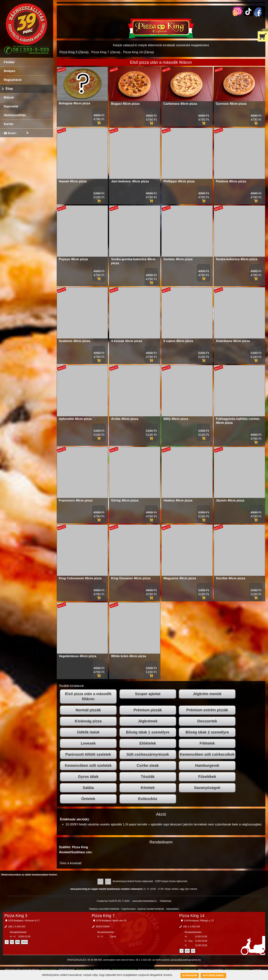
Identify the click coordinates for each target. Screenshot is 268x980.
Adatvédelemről (213, 975)
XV (193, 951)
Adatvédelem (172, 909)
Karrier (9, 124)
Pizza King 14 (192, 916)
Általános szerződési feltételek (104, 909)
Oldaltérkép (166, 901)
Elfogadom (190, 975)
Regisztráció (13, 80)
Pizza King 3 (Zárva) (74, 52)
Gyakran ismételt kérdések (151, 909)
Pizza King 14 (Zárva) (139, 52)
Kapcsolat (11, 106)
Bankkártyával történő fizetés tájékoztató (133, 881)
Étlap (9, 89)
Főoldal (9, 62)
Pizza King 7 (103, 916)
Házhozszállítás (15, 115)
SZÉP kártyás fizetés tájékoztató (171, 881)
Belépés (9, 71)
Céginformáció (128, 909)
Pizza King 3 (16, 916)
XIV (187, 951)
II (7, 942)
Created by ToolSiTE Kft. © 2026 (113, 901)
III (12, 942)
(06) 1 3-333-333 (17, 927)
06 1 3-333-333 (144, 960)
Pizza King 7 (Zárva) (106, 52)
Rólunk (9, 97)
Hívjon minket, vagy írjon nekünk (181, 889)
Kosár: (12, 133)
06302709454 (103, 927)
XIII (17, 942)
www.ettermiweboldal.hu (145, 901)
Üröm (24, 942)
